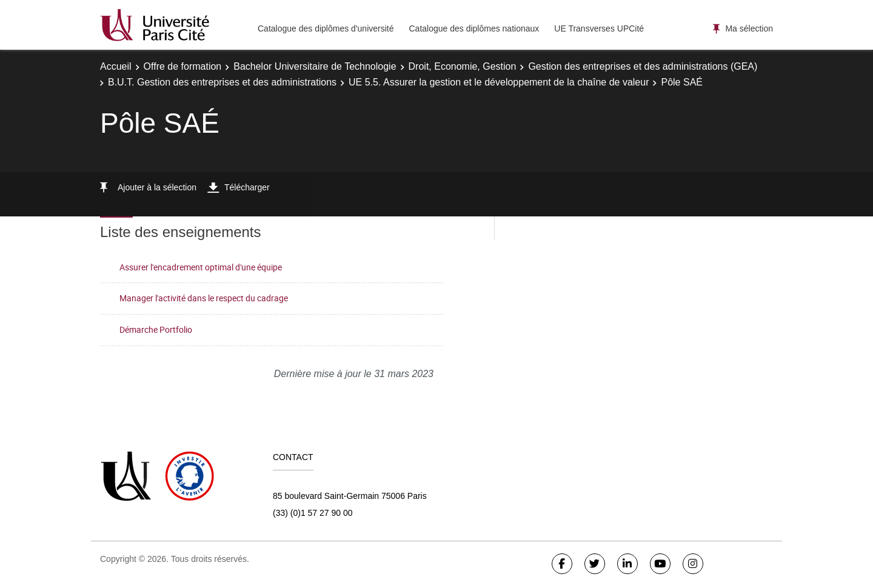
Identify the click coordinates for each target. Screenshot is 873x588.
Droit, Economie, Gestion (463, 66)
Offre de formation (183, 66)
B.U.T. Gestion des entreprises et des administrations (222, 82)
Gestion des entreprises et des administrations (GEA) (643, 66)
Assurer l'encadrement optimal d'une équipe (201, 267)
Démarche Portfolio (156, 329)
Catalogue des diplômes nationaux (474, 28)
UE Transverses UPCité (599, 28)
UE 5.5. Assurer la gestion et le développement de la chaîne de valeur (499, 82)
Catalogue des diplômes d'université (326, 28)
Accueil (116, 66)
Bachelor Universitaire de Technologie (315, 66)
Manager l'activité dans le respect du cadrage (204, 298)
